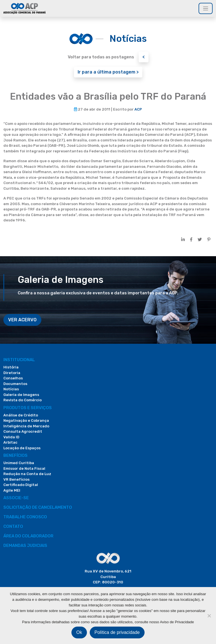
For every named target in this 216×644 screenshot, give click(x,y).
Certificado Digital (21, 485)
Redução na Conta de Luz (27, 474)
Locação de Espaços (22, 448)
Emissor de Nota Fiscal (24, 468)
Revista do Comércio (22, 400)
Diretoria (12, 373)
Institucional (19, 360)
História (11, 367)
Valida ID (11, 437)
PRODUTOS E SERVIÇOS (28, 408)
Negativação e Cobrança (26, 420)
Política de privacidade (117, 632)
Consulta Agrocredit (23, 431)
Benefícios (15, 455)
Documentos (15, 384)
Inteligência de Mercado (26, 426)
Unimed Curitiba (19, 463)
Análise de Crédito (21, 415)
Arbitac (10, 442)
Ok (79, 632)
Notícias (11, 389)
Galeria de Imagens (21, 395)
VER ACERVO (22, 320)
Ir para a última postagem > (108, 72)
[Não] (209, 616)
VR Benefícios (16, 479)
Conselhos (13, 378)
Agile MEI (12, 490)
